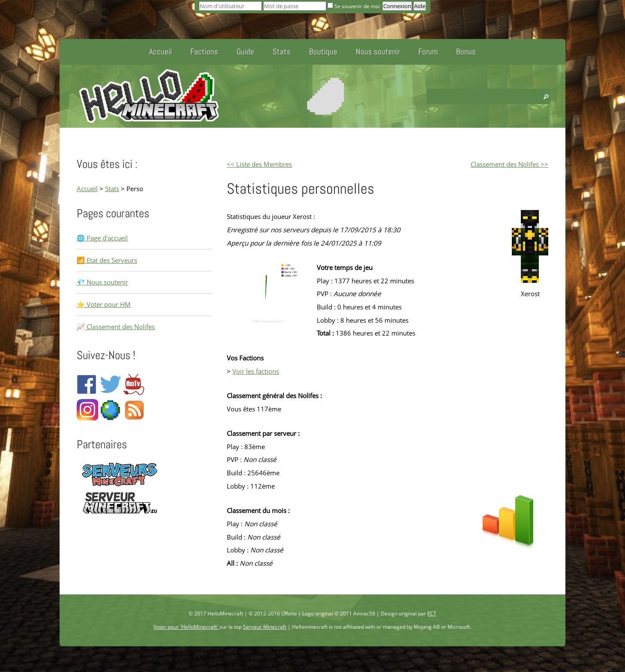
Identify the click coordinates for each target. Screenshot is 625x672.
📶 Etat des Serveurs (107, 260)
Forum (428, 52)
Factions (204, 52)
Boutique (323, 52)
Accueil (161, 52)
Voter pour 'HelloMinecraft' (186, 627)
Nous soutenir (378, 52)
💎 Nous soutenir (102, 282)
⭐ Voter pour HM (104, 304)
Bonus (466, 52)
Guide (245, 52)
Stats (282, 52)
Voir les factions (256, 371)
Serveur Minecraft (265, 627)
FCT (432, 613)
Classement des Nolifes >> (509, 164)
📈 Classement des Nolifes (116, 327)
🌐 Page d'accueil (102, 238)
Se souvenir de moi (354, 6)
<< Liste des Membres (259, 164)
